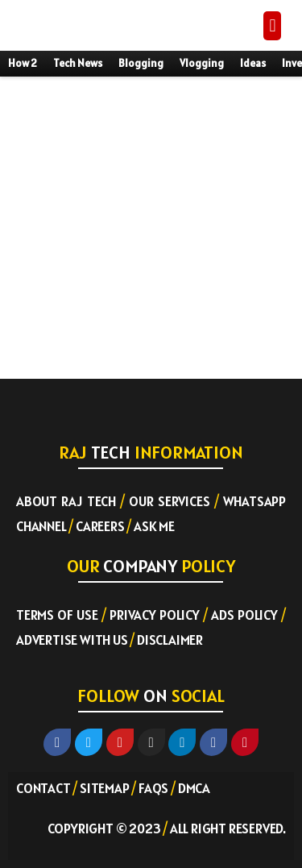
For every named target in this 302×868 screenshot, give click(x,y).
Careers (100, 526)
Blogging (141, 63)
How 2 (23, 63)
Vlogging (202, 63)
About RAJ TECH (66, 501)
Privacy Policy (155, 615)
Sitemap (105, 788)
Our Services (169, 501)
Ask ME (154, 526)
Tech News (78, 63)
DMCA (194, 788)
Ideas (253, 63)
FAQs (153, 788)
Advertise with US (72, 640)
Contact (43, 788)
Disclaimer (170, 640)
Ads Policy (244, 615)
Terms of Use (57, 615)
